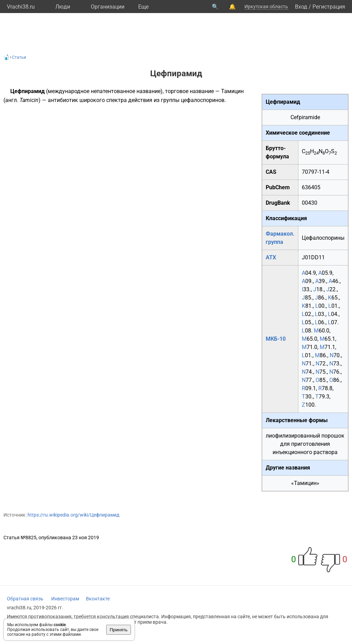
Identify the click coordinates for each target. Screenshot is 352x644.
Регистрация (329, 7)
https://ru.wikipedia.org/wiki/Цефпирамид (73, 515)
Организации (108, 7)
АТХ (271, 257)
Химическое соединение (298, 133)
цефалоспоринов (203, 100)
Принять (119, 630)
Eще (143, 7)
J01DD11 (313, 257)
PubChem (278, 187)
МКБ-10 (276, 339)
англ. (12, 100)
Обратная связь (25, 599)
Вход (301, 7)
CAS (271, 172)
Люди (63, 7)
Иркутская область (266, 7)
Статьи (19, 57)
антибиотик (63, 100)
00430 (310, 203)
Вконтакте (98, 599)
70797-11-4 (316, 172)
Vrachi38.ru (21, 7)
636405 (311, 187)
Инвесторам (65, 599)
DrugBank (278, 203)
